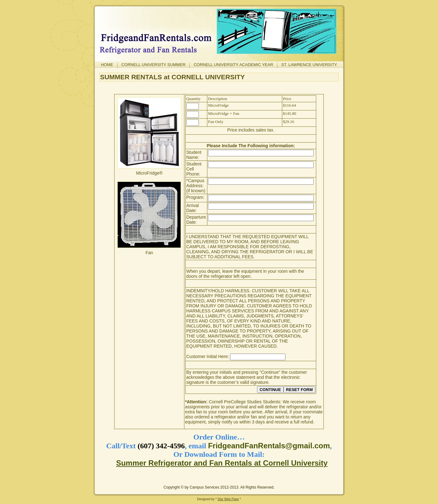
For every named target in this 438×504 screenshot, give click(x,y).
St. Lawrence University (309, 65)
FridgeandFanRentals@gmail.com (269, 446)
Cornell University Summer (154, 65)
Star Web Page (228, 499)
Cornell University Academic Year (233, 65)
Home (107, 65)
